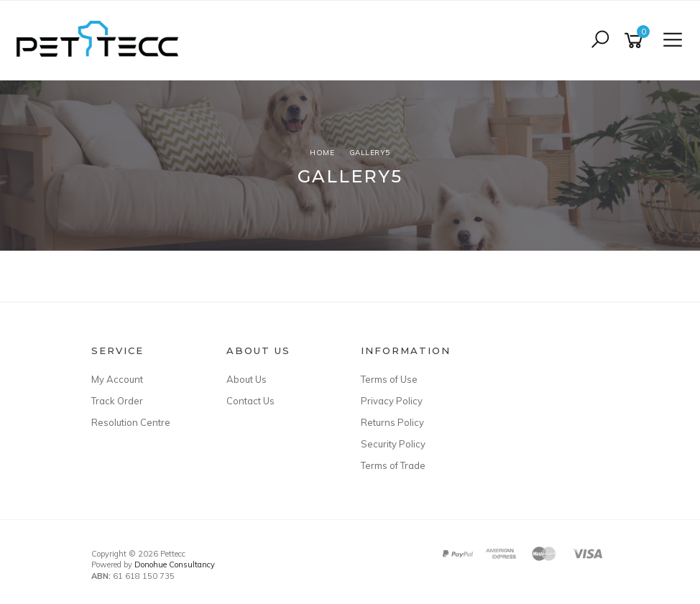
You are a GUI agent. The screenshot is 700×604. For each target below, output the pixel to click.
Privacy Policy (392, 401)
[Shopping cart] (636, 41)
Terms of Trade (393, 465)
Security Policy (393, 444)
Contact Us (250, 401)
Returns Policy (392, 422)
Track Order (117, 401)
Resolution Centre (131, 422)
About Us (247, 379)
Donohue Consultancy (175, 564)
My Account (117, 379)
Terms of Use (389, 379)
